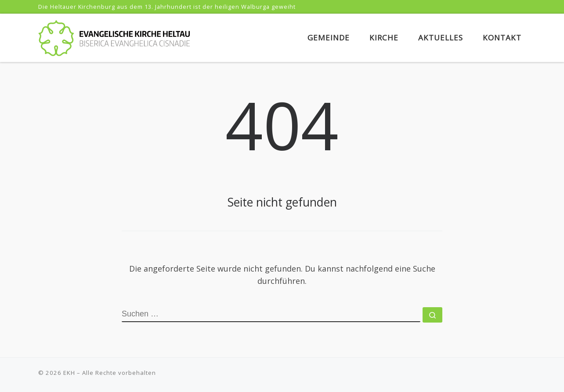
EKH (69, 373)
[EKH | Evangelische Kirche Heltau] (114, 36)
